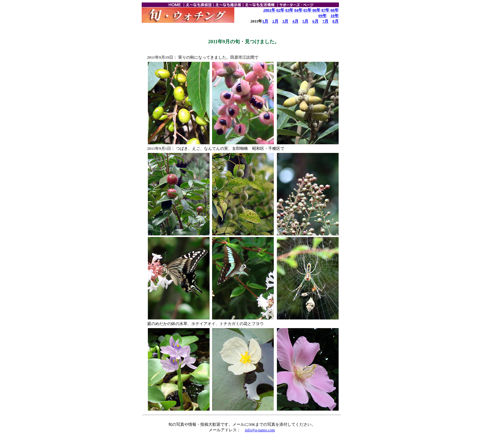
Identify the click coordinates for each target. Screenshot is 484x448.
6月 (315, 21)
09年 (323, 16)
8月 (336, 21)
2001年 (269, 10)
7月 (326, 21)
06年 (316, 10)
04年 (298, 10)
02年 (280, 10)
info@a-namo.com (260, 430)
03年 (289, 10)
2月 (275, 21)
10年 (335, 16)
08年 (335, 10)
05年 (307, 10)
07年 (325, 10)
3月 (286, 21)
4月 (295, 21)
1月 (265, 21)
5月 (306, 21)
